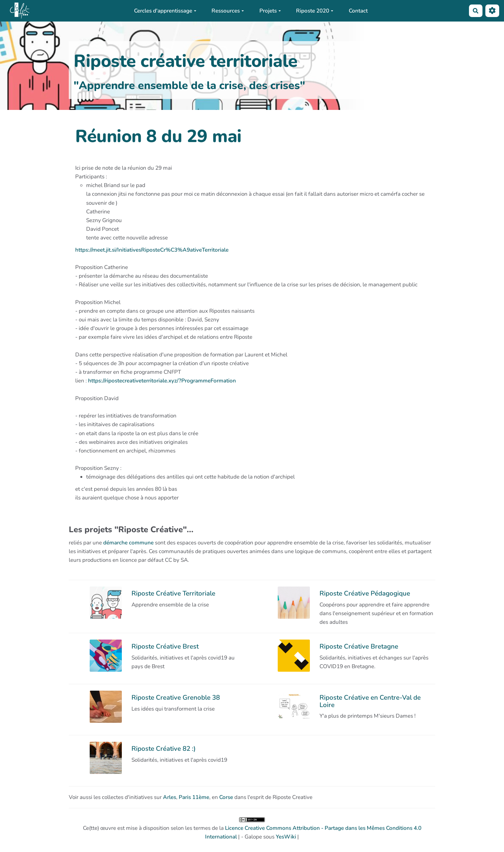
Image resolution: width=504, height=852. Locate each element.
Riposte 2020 (315, 11)
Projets (270, 11)
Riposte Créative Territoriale (173, 593)
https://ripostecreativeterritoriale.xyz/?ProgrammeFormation (162, 381)
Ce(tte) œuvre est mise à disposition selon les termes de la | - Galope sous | (252, 829)
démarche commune (128, 543)
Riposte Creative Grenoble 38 (176, 697)
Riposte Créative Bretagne (359, 646)
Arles (170, 797)
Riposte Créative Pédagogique (365, 593)
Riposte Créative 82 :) (164, 749)
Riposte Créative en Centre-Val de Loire (370, 701)
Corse (226, 797)
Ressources (228, 11)
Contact (358, 11)
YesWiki (286, 837)
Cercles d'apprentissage (165, 11)
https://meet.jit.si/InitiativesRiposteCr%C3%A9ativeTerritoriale (152, 250)
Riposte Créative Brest (165, 646)
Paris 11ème (194, 797)
